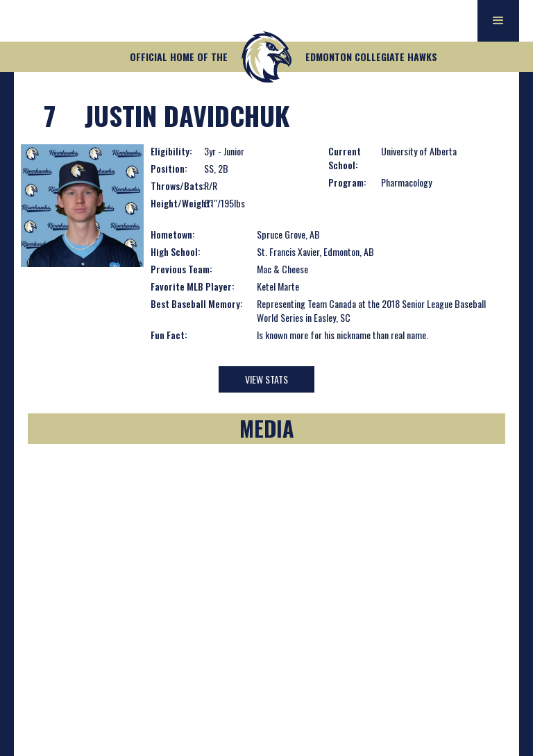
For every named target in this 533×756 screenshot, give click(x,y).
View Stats (266, 379)
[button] (498, 21)
